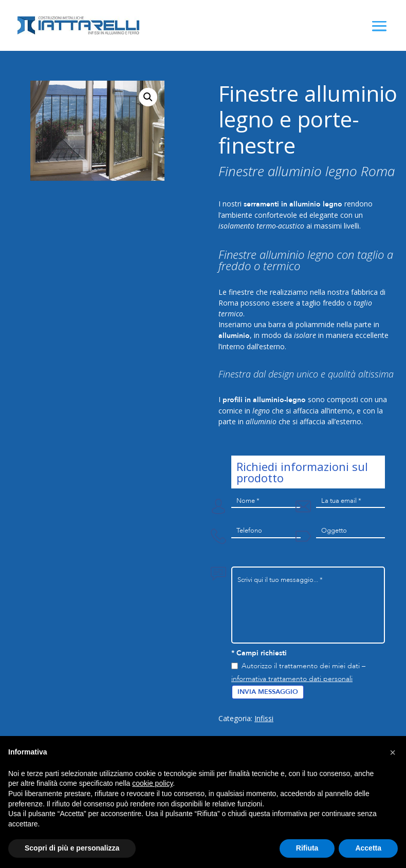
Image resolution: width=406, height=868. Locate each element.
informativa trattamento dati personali (292, 679)
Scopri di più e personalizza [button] (72, 848)
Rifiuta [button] (307, 848)
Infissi (264, 718)
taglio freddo (324, 303)
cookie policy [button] (152, 783)
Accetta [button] (368, 848)
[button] (393, 752)
